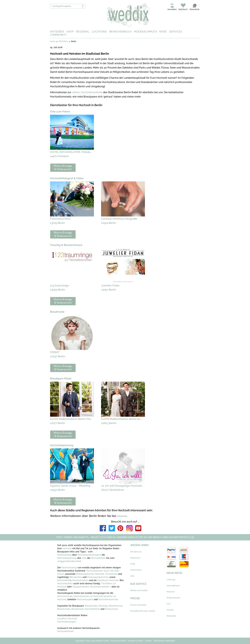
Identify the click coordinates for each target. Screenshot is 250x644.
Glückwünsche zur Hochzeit (88, 596)
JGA (84, 558)
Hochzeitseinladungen (89, 555)
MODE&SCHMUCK (146, 32)
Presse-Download (138, 605)
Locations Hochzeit (67, 619)
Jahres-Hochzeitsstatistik (87, 92)
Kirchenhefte (64, 580)
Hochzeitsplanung (67, 558)
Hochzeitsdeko (65, 583)
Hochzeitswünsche (108, 599)
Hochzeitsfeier (99, 558)
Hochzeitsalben (80, 580)
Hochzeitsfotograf (67, 622)
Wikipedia (122, 516)
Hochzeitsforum (65, 631)
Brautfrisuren (116, 606)
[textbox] (68, 6)
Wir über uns (136, 552)
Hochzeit (67, 548)
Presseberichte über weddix (143, 611)
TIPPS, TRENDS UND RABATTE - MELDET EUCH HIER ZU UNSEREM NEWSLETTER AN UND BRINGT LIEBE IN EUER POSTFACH (125, 537)
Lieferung (171, 580)
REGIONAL (83, 32)
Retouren (171, 592)
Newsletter (171, 616)
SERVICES (176, 32)
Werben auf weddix (139, 590)
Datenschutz (136, 570)
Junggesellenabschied (69, 561)
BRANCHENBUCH (121, 32)
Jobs (132, 576)
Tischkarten (111, 574)
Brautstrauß (77, 609)
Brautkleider (91, 606)
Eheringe (103, 606)
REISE (163, 32)
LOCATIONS (99, 32)
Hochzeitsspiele (85, 599)
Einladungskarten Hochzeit (90, 574)
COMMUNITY (58, 35)
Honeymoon (111, 609)
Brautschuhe (64, 609)
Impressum (135, 558)
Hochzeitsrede (65, 596)
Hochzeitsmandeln (99, 587)
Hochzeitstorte (92, 609)
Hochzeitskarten (95, 571)
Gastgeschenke (81, 587)
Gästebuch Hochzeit (108, 580)
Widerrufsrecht (173, 598)
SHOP (70, 32)
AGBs (133, 564)
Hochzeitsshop (70, 568)
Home (53, 41)
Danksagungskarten (98, 577)
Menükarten (76, 577)
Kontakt (170, 610)
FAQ (168, 604)
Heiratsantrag (64, 555)
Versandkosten (173, 586)
